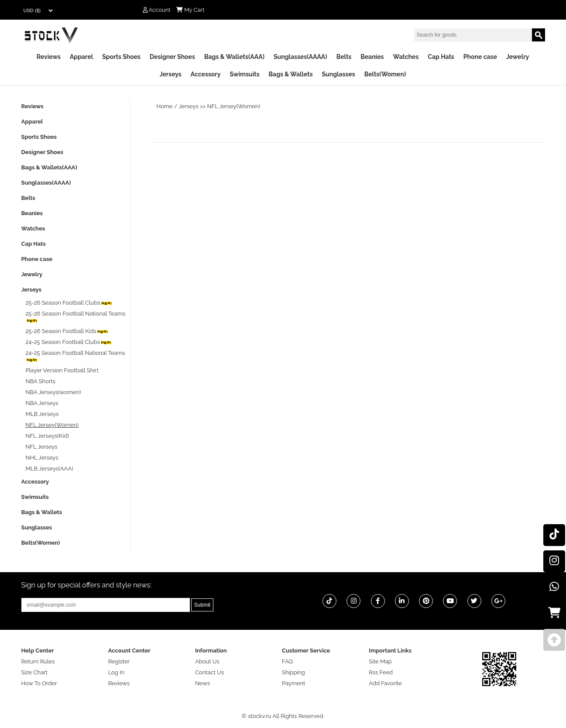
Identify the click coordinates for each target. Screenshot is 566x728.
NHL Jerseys (42, 458)
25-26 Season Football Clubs (69, 303)
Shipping (293, 672)
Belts (344, 57)
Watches (406, 57)
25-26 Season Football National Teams (76, 317)
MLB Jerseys (42, 414)
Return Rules (38, 661)
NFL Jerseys (42, 447)
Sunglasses (339, 74)
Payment (293, 683)
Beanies (372, 57)
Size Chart (34, 672)
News (202, 683)
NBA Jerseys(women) (53, 392)
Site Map (380, 661)
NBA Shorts (41, 381)
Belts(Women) (385, 74)
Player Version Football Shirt (62, 370)
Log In (116, 672)
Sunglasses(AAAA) (300, 57)
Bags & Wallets (291, 74)
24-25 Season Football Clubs (69, 342)
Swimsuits (244, 74)
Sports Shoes (121, 57)
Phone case (480, 57)
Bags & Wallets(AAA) (234, 57)
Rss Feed (381, 672)
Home (165, 106)
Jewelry (518, 57)
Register (119, 661)
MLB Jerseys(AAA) (50, 469)
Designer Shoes (172, 57)
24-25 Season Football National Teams (75, 356)
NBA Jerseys (42, 403)
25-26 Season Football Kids (67, 331)
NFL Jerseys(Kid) (47, 436)
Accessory (206, 74)
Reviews (49, 57)
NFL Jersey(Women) (234, 106)
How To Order (39, 683)
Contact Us (209, 672)
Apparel (81, 57)
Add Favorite (385, 683)
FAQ (287, 661)
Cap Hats (441, 57)
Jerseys (171, 74)
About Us (207, 661)
